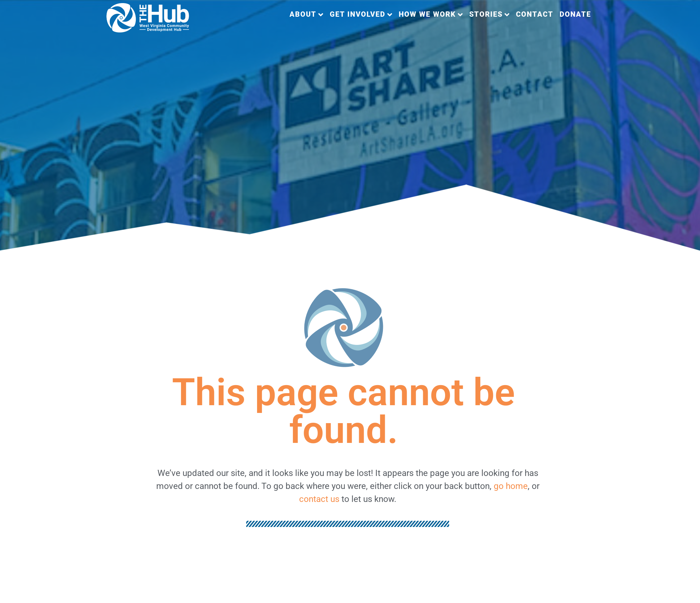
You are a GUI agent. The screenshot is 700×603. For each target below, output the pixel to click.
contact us (319, 499)
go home (511, 486)
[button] (307, 15)
